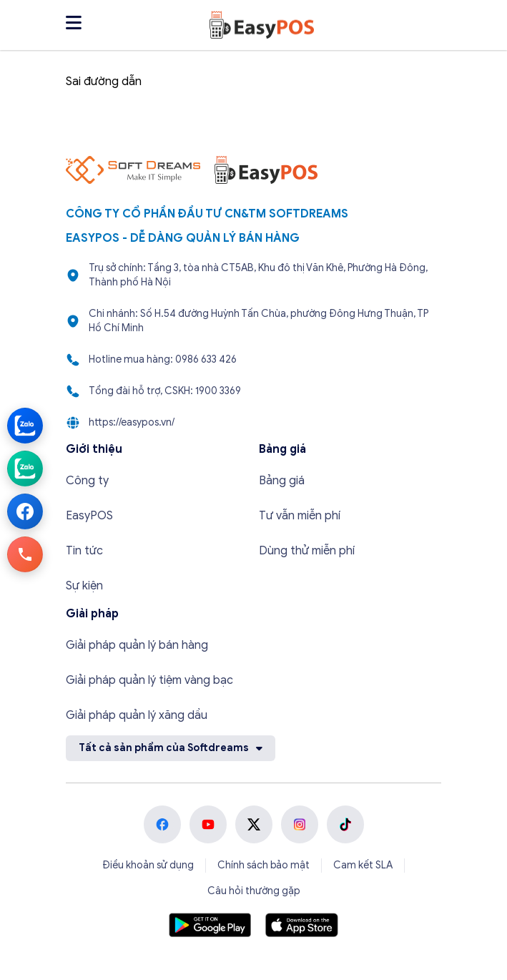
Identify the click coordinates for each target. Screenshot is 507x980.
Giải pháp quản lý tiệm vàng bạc (149, 680)
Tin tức (84, 551)
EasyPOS (89, 516)
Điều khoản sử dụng (148, 865)
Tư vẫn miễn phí (300, 516)
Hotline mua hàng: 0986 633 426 (163, 359)
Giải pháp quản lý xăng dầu (137, 715)
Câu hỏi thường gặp (254, 891)
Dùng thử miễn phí (307, 551)
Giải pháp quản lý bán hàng (137, 645)
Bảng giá (282, 481)
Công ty (87, 481)
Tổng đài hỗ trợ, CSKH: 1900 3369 (165, 391)
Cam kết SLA (363, 865)
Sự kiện (84, 586)
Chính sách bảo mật (264, 865)
